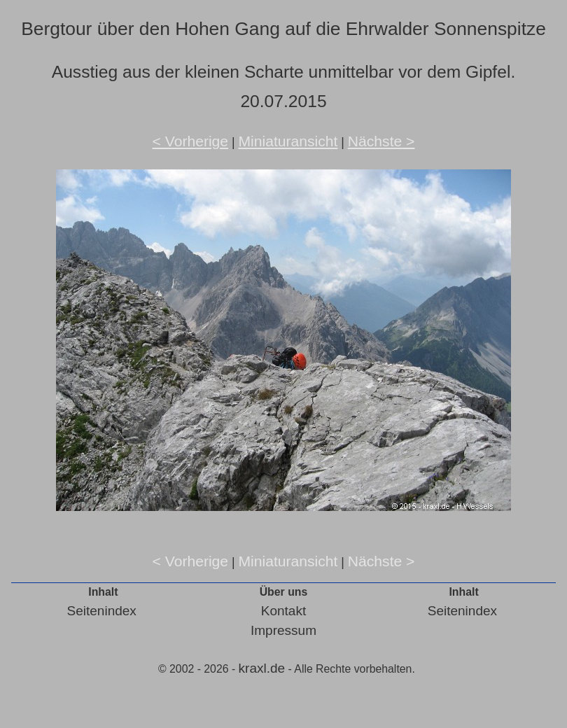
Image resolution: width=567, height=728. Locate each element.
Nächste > (381, 141)
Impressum (283, 630)
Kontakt (283, 611)
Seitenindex (102, 611)
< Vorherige (191, 141)
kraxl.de (262, 668)
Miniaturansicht (288, 141)
